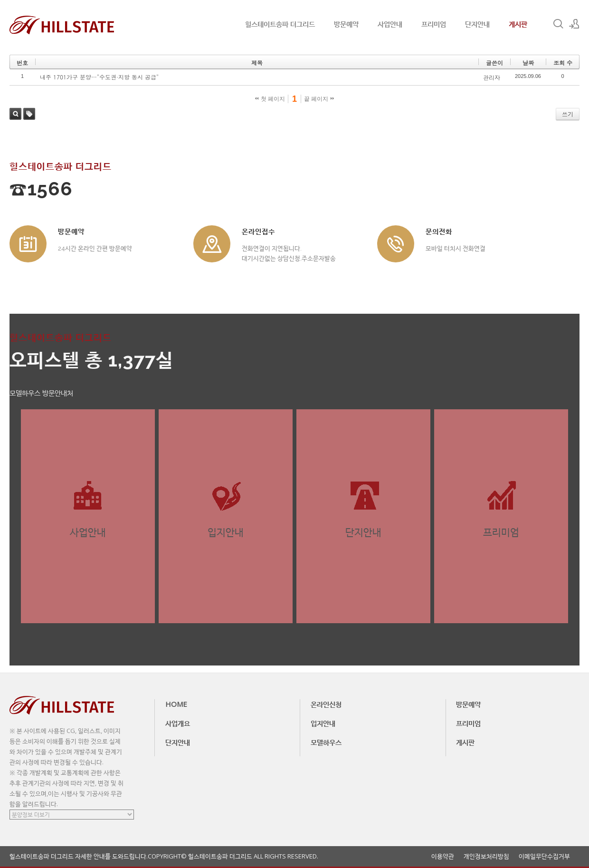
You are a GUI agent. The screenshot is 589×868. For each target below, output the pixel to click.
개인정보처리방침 (486, 856)
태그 (29, 114)
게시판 (518, 24)
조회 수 (563, 63)
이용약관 (443, 856)
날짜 (528, 63)
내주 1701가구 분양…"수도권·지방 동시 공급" (99, 77)
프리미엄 (434, 24)
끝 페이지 (319, 99)
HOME (176, 704)
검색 (15, 114)
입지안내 (323, 723)
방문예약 (346, 24)
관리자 (492, 77)
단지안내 (477, 24)
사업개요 (178, 723)
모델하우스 (326, 742)
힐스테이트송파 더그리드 (280, 24)
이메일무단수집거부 (544, 856)
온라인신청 (326, 704)
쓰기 (568, 114)
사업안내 (390, 24)
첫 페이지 (270, 99)
